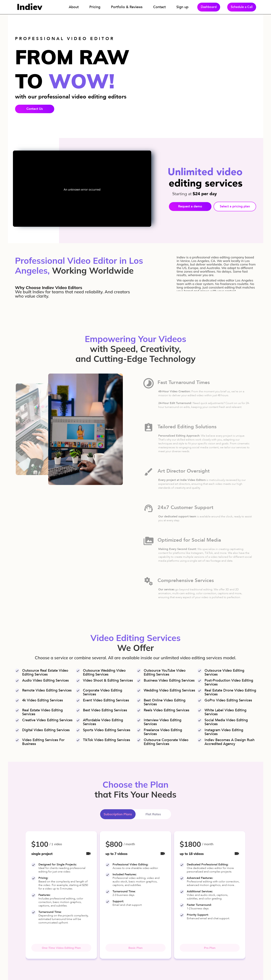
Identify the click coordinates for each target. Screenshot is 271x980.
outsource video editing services (224, 673)
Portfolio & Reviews (127, 7)
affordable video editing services (103, 722)
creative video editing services (47, 720)
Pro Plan (210, 948)
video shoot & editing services (108, 680)
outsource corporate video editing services (166, 742)
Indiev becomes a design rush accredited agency (230, 742)
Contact (159, 7)
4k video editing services (43, 700)
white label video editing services (225, 712)
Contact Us (35, 109)
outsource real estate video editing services (45, 673)
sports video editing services (107, 730)
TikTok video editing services (107, 740)
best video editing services (105, 710)
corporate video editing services (103, 692)
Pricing (95, 7)
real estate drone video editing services (230, 692)
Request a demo (190, 206)
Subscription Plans (118, 814)
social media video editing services (226, 722)
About (74, 7)
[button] (20, 895)
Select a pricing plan (235, 206)
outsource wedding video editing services (104, 673)
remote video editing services (47, 690)
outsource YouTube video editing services (165, 673)
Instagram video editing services (224, 732)
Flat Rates (153, 814)
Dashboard (209, 7)
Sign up (182, 7)
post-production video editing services (229, 682)
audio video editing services (45, 680)
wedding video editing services (169, 690)
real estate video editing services (42, 712)
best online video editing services (165, 702)
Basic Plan (135, 948)
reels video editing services (167, 710)
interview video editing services (163, 722)
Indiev (30, 7)
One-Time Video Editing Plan (61, 948)
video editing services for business (43, 742)
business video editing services (169, 680)
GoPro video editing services (228, 700)
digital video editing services (46, 730)
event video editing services (106, 700)
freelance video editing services (163, 732)
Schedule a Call (242, 7)
